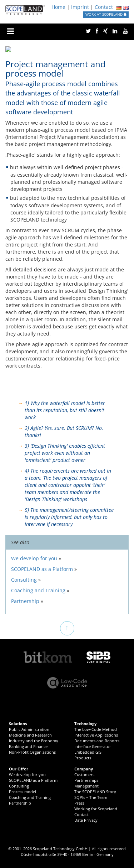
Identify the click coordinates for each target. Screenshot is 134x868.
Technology (85, 724)
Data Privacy (86, 820)
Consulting (19, 786)
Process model (23, 792)
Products (83, 758)
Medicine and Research (30, 735)
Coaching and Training (30, 797)
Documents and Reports (97, 741)
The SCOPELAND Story (95, 792)
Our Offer (19, 769)
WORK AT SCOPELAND (106, 14)
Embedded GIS (88, 752)
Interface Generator (93, 746)
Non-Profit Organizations (32, 752)
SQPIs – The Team (91, 797)
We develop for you (27, 775)
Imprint (80, 7)
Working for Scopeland (96, 809)
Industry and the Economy (34, 741)
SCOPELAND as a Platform (33, 780)
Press (79, 803)
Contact (104, 7)
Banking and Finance (28, 746)
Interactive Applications (96, 735)
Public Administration (29, 729)
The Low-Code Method (96, 729)
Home (58, 7)
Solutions (18, 724)
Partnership (20, 803)
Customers (84, 775)
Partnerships (86, 780)
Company (84, 769)
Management (86, 786)
